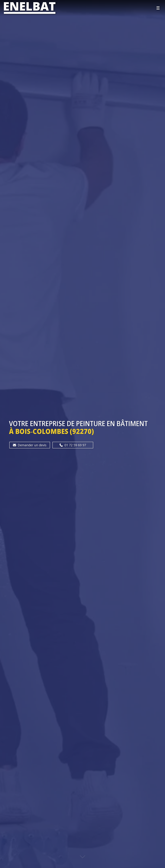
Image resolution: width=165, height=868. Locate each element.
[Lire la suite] (82, 858)
